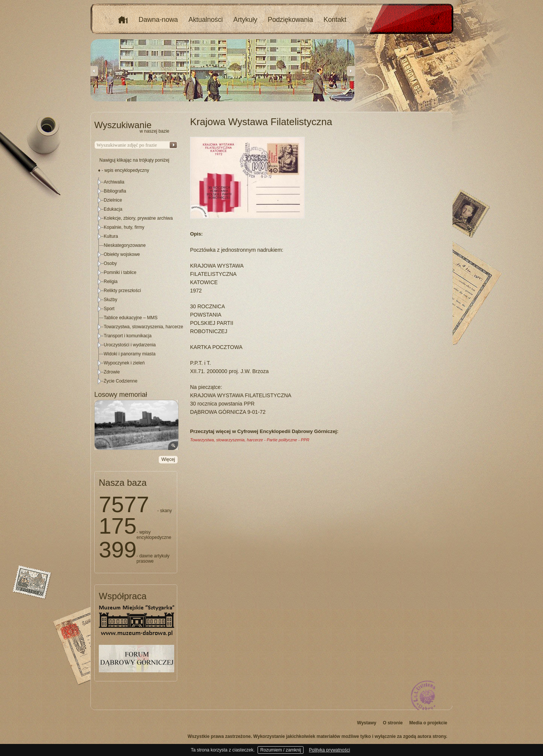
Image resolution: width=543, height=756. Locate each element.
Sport (109, 309)
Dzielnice (113, 200)
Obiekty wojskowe (122, 254)
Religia (111, 282)
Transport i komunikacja (128, 336)
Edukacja (113, 209)
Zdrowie (112, 372)
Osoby (110, 263)
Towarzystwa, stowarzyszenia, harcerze (143, 327)
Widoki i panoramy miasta (130, 354)
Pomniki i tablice (120, 272)
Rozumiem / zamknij (281, 750)
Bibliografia (115, 191)
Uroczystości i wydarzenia (130, 345)
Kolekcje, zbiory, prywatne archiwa (138, 218)
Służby (110, 300)
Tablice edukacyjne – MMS (131, 318)
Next (351, 71)
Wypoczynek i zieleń (124, 363)
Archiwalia (114, 182)
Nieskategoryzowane (125, 245)
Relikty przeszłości (122, 291)
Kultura (111, 236)
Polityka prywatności (329, 750)
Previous (94, 71)
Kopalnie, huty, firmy (124, 227)
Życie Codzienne (120, 381)
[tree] (136, 282)
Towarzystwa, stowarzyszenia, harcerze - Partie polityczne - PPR (250, 440)
